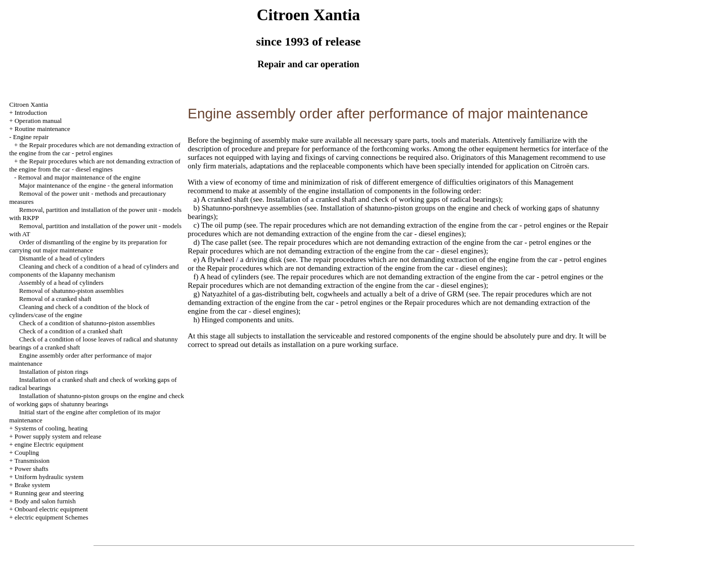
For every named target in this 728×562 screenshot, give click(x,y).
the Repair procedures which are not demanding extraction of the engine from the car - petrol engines (95, 149)
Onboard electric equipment (51, 509)
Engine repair (31, 137)
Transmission (32, 461)
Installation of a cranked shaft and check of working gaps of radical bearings (381, 199)
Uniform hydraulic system (49, 477)
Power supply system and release (58, 436)
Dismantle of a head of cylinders (62, 258)
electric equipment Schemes (52, 517)
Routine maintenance (42, 129)
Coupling (27, 452)
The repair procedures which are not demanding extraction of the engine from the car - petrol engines (412, 225)
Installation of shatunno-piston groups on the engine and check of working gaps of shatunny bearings (97, 400)
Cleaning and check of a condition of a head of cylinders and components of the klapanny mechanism (94, 270)
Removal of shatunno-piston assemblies (72, 291)
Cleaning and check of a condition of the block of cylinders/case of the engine (79, 311)
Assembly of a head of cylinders (61, 283)
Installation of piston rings (54, 372)
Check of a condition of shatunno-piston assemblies (87, 323)
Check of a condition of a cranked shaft (71, 331)
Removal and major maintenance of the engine (79, 177)
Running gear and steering (49, 493)
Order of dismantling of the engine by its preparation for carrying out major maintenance (88, 246)
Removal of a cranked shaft (55, 299)
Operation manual (38, 121)
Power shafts (32, 469)
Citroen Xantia (29, 104)
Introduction (31, 113)
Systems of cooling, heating (51, 428)
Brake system (32, 485)
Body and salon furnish (45, 501)
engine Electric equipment (49, 444)
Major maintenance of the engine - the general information (96, 185)
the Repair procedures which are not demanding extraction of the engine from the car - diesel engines (95, 165)
